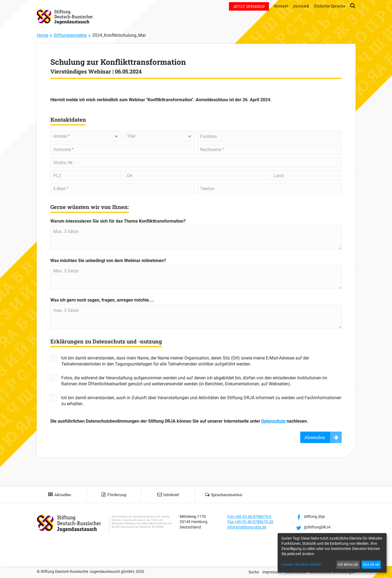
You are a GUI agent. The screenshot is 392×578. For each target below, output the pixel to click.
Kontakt (281, 6)
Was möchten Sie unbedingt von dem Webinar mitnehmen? (108, 261)
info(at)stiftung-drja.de (247, 527)
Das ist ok (371, 564)
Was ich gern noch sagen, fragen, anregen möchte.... (102, 300)
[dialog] (332, 553)
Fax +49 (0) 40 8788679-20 (250, 522)
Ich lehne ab (348, 564)
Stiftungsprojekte (70, 35)
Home (42, 35)
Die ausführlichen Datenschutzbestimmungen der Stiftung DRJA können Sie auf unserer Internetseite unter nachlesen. (179, 421)
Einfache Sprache (330, 6)
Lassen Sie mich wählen (301, 564)
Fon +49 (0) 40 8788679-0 (249, 516)
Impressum (272, 572)
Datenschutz (273, 421)
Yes (54, 358)
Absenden (315, 437)
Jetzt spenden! (249, 6)
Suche (254, 572)
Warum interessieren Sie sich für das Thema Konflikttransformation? (118, 221)
